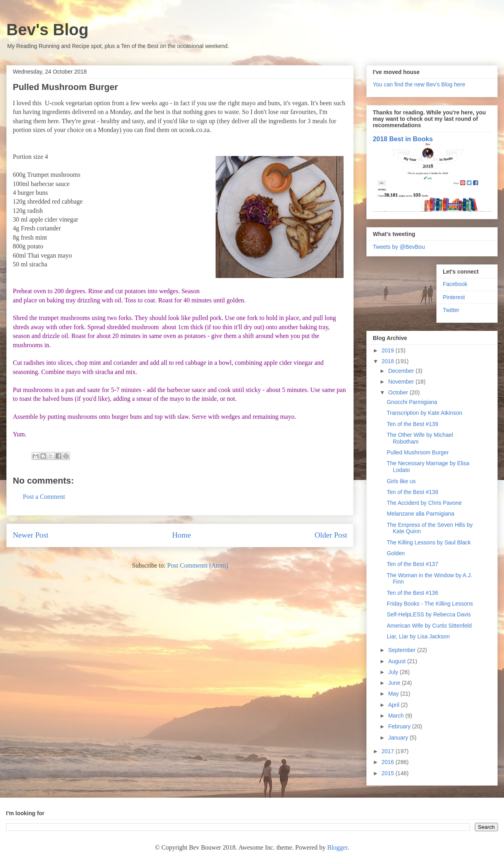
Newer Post (31, 535)
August (397, 661)
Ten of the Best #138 (412, 492)
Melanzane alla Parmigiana (421, 514)
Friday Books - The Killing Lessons (430, 604)
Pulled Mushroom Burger (418, 452)
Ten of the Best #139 (412, 424)
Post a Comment (44, 497)
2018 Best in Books (403, 139)
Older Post (331, 535)
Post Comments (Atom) (198, 565)
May (394, 694)
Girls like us (401, 481)
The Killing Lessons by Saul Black (429, 542)
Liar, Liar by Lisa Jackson (418, 636)
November (402, 382)
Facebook (455, 284)
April (394, 705)
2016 (389, 762)
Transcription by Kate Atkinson (425, 413)
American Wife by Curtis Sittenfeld (429, 626)
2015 (389, 773)
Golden (396, 553)
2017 (389, 751)
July (394, 672)
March (397, 716)
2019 (389, 350)
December (402, 371)
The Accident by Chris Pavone (424, 503)
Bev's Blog (47, 30)
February (400, 726)
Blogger (337, 847)
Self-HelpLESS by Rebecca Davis (429, 614)
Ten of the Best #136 (412, 593)
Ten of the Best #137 (412, 564)
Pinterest (454, 297)
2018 (389, 361)
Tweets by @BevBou (399, 247)
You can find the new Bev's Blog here (419, 84)
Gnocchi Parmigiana (412, 402)
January (399, 738)
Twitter (451, 310)
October (399, 392)
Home (181, 535)
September (402, 650)
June (395, 683)
